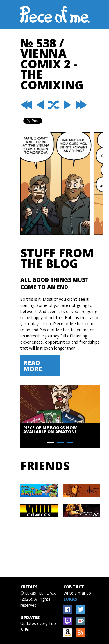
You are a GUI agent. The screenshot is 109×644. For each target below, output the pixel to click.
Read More (33, 366)
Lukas (70, 599)
